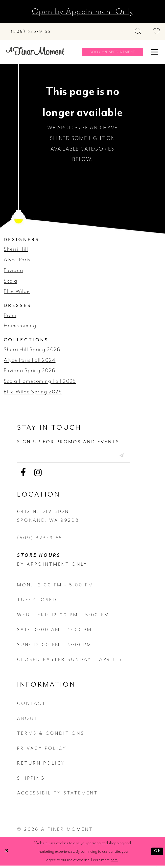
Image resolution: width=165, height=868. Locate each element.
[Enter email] (83, 457)
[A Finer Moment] (35, 51)
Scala (11, 281)
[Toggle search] (139, 31)
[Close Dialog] (8, 854)
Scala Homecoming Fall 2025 (40, 381)
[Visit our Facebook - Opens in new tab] (23, 475)
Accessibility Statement (58, 795)
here (114, 862)
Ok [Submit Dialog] (156, 854)
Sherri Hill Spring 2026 (32, 349)
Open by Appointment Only (83, 11)
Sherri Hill (16, 249)
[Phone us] (31, 31)
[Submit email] (140, 457)
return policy (41, 765)
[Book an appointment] (113, 52)
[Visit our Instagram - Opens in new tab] (38, 475)
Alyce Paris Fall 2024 (30, 360)
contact (31, 706)
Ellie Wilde (17, 291)
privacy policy (42, 751)
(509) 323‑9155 (40, 540)
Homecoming (20, 326)
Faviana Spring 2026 (30, 370)
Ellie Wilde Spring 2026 (33, 392)
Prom (10, 315)
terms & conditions (51, 735)
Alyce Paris (17, 260)
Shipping (31, 780)
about (28, 721)
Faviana (13, 270)
